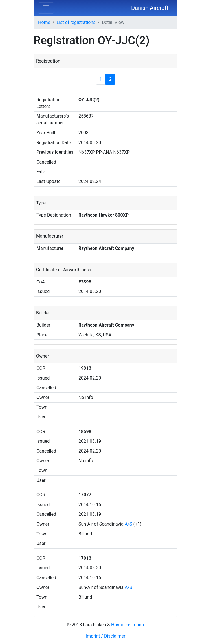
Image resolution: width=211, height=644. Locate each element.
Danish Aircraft (150, 8)
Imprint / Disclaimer (106, 636)
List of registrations (76, 22)
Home (44, 22)
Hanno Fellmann (128, 625)
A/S (128, 524)
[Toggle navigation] (46, 8)
